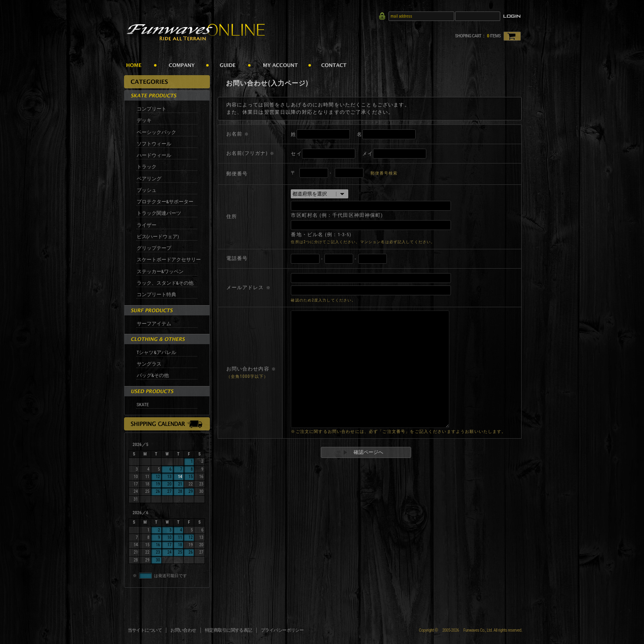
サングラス (149, 364)
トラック (147, 167)
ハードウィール (154, 155)
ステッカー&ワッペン (160, 271)
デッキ (144, 120)
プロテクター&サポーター (165, 202)
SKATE (143, 405)
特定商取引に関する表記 (229, 630)
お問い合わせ (183, 630)
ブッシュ (147, 190)
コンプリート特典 (156, 294)
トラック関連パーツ (159, 213)
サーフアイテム (154, 324)
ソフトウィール (154, 144)
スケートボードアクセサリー (169, 260)
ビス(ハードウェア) (158, 237)
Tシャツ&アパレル (156, 352)
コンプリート (152, 109)
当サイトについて (145, 630)
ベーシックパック (156, 132)
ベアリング (149, 179)
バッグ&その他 (153, 375)
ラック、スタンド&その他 (165, 283)
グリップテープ (154, 248)
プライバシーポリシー (282, 630)
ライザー (147, 225)
